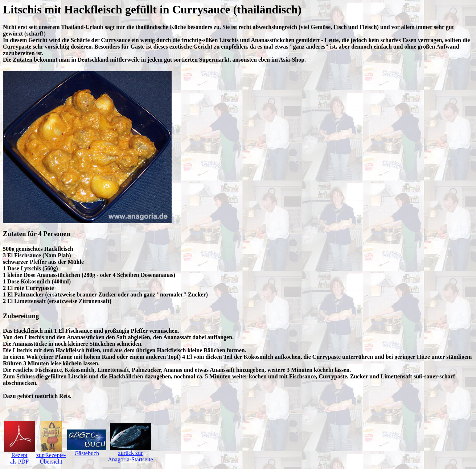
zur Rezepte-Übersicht (51, 456)
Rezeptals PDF (19, 456)
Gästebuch (87, 451)
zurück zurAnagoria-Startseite (130, 454)
